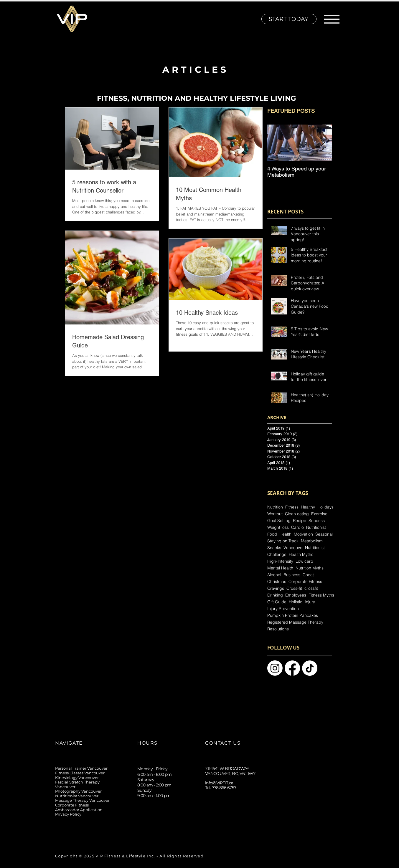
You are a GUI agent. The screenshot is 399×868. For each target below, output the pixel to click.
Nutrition (275, 507)
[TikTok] (223, 828)
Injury (310, 602)
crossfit (311, 588)
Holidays (325, 507)
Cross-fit (294, 588)
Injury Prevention (283, 609)
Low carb (304, 561)
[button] (332, 19)
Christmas (277, 582)
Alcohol (274, 575)
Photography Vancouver (78, 791)
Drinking (275, 595)
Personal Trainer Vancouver (81, 768)
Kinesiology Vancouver (77, 778)
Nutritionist (316, 527)
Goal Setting (279, 521)
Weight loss (278, 527)
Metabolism (312, 541)
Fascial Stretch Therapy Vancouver (77, 784)
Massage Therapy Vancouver (82, 800)
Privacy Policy (68, 814)
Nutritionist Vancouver (77, 796)
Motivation (303, 534)
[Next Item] (323, 143)
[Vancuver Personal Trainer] (310, 668)
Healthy (308, 507)
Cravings (276, 588)
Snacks (274, 548)
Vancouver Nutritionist (304, 548)
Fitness (292, 507)
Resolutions (278, 629)
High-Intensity (280, 561)
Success (317, 521)
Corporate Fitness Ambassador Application (79, 807)
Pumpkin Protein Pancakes (293, 616)
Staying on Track (283, 541)
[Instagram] (210, 828)
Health (285, 534)
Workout (275, 514)
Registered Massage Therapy (295, 622)
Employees (296, 595)
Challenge (277, 555)
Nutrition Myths (310, 568)
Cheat (308, 575)
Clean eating (297, 514)
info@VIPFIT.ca (219, 783)
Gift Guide (277, 602)
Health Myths (301, 555)
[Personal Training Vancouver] (292, 668)
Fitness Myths (321, 595)
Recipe (300, 521)
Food (272, 534)
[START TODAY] (289, 19)
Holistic (296, 602)
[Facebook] (236, 828)
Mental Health (280, 568)
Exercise (319, 514)
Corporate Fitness (305, 582)
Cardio (297, 527)
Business (292, 575)
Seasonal (324, 534)
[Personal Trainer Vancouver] (275, 668)
